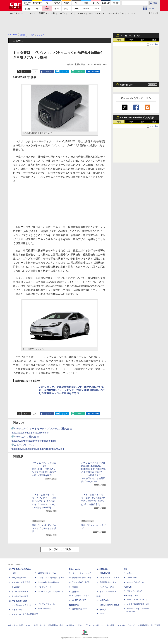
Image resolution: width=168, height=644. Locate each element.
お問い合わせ (39, 625)
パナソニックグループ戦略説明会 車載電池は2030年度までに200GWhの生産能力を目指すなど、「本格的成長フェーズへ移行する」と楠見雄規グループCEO (93, 472)
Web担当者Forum (19, 578)
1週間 (142, 40)
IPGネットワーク (131, 596)
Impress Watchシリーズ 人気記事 (137, 117)
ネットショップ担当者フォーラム (52, 578)
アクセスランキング (130, 36)
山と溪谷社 (74, 592)
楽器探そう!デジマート (82, 578)
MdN (98, 596)
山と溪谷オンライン (81, 596)
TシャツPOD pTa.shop (137, 599)
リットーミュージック (82, 573)
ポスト (26, 72)
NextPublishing (44, 609)
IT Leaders (16, 587)
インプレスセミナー (46, 587)
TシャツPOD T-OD (81, 582)
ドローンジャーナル (20, 592)
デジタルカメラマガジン (22, 605)
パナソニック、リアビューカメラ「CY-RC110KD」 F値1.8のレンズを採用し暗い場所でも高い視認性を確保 (44, 469)
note (80, 72)
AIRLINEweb (105, 573)
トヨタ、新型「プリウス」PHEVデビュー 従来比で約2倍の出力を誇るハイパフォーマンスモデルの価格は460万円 (44, 501)
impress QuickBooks (135, 582)
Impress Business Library (49, 582)
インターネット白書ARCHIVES (25, 614)
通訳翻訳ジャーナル (108, 582)
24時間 (130, 40)
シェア (49, 72)
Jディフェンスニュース (109, 578)
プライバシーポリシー (94, 625)
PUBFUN (128, 587)
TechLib (103, 613)
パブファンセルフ (134, 591)
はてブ (64, 72)
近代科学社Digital (80, 609)
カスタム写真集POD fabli (138, 604)
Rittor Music (75, 569)
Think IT (15, 573)
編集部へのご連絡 (74, 625)
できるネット (17, 610)
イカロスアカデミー (108, 592)
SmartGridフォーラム (47, 573)
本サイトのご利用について (19, 625)
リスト (35, 72)
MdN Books (104, 600)
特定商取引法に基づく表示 (149, 625)
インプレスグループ (126, 625)
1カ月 (154, 40)
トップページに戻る (60, 549)
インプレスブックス (46, 604)
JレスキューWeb (107, 587)
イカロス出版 (102, 569)
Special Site (126, 85)
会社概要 (110, 625)
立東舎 (75, 587)
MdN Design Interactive (109, 605)
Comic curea (132, 578)
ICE (125, 569)
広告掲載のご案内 (56, 625)
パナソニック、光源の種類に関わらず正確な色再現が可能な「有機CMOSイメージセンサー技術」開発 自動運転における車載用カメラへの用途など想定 (72, 390)
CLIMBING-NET (79, 600)
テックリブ (101, 610)
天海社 (130, 573)
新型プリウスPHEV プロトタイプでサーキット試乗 (44, 528)
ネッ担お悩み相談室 (20, 596)
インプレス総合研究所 (21, 582)
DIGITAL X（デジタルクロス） (51, 592)
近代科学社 (74, 605)
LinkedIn (96, 72)
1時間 (119, 40)
